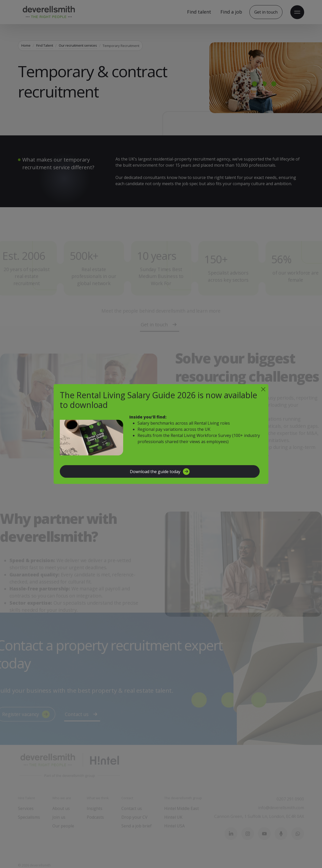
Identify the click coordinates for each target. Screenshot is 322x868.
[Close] (263, 389)
